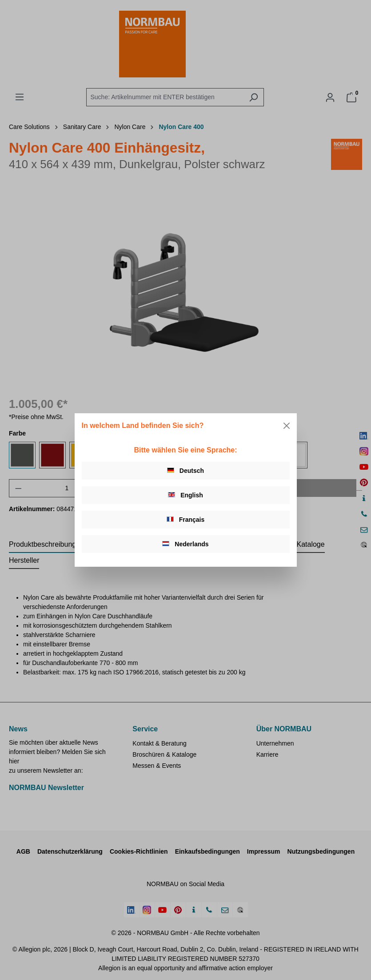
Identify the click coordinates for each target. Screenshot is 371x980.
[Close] (287, 426)
